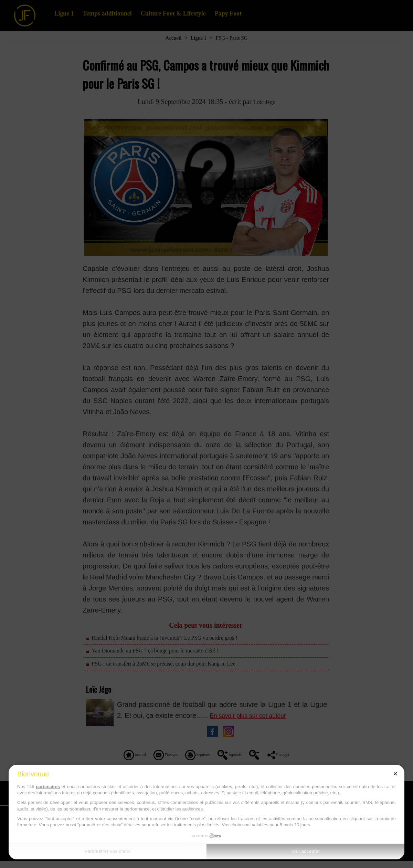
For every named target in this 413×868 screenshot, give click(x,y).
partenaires (48, 787)
